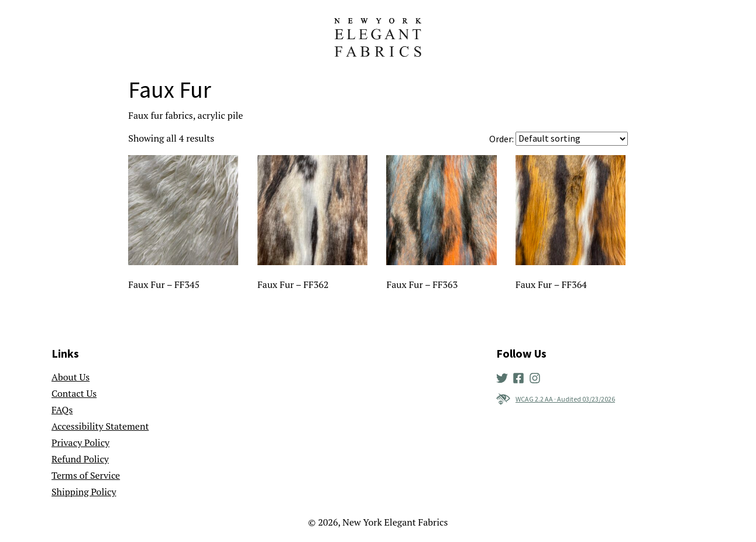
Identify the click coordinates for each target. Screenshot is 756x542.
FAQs (62, 410)
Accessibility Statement (100, 426)
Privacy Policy (80, 442)
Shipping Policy (84, 492)
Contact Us (74, 393)
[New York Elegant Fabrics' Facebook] (521, 377)
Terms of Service (86, 475)
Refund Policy (80, 459)
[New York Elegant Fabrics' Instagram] (537, 377)
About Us (71, 377)
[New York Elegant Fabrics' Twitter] (504, 377)
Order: (501, 139)
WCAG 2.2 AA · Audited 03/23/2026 (556, 399)
